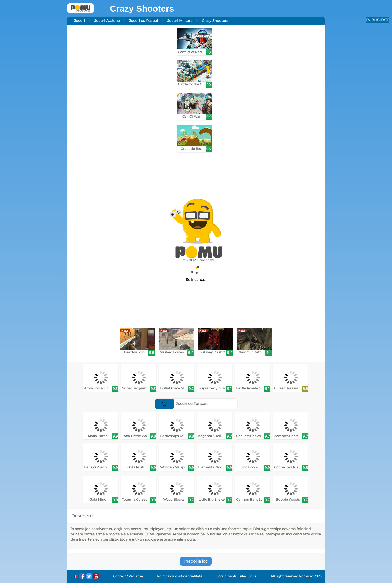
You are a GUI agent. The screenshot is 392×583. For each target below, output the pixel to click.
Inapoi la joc (196, 561)
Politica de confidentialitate (180, 576)
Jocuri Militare (180, 21)
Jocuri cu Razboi (144, 21)
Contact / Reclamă (128, 576)
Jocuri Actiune (107, 21)
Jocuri (80, 21)
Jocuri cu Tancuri (182, 404)
